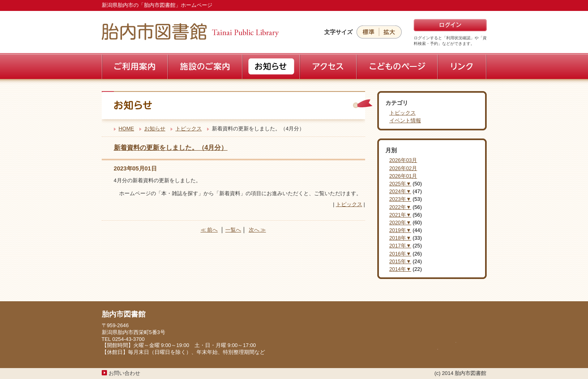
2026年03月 (403, 160)
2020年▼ (400, 223)
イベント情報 (405, 120)
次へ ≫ (258, 230)
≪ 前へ (209, 230)
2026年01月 (403, 176)
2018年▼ (400, 238)
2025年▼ (400, 184)
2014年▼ (400, 269)
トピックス (189, 129)
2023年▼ (400, 199)
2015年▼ (400, 261)
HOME (126, 129)
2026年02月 (403, 168)
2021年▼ (400, 215)
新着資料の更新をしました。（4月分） (171, 148)
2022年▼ (400, 207)
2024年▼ (400, 191)
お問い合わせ (124, 373)
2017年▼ (400, 246)
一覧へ (233, 230)
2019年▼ (400, 230)
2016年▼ (400, 254)
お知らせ (155, 129)
